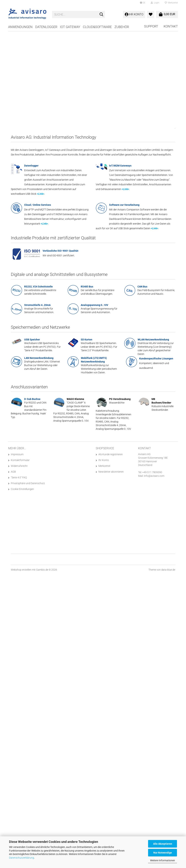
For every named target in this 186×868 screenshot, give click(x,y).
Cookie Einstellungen (22, 489)
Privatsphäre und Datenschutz (28, 483)
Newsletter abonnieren (111, 472)
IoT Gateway (70, 27)
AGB (13, 472)
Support (151, 26)
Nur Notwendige (163, 853)
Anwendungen (20, 27)
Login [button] (155, 3)
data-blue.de (168, 570)
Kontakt (171, 26)
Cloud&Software (97, 27)
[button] (143, 3)
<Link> (41, 194)
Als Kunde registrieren (111, 454)
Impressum (17, 454)
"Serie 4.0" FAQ (19, 477)
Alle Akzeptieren (163, 844)
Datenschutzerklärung (21, 858)
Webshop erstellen (21, 570)
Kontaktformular (20, 460)
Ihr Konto (104, 460)
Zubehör (122, 27)
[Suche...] (101, 15)
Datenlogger (46, 27)
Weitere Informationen (163, 860)
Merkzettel (171, 3)
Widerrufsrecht (19, 466)
